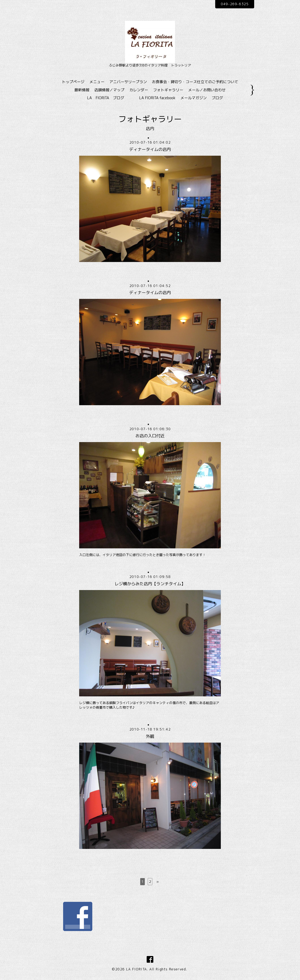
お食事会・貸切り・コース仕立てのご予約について (195, 82)
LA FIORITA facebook (157, 98)
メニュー (97, 82)
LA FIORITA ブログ (112, 98)
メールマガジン (194, 98)
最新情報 (82, 90)
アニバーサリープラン (128, 82)
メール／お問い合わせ (207, 90)
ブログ (217, 98)
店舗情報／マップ (109, 90)
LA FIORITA (136, 969)
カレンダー (139, 90)
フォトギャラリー (168, 90)
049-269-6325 (235, 4)
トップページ (73, 82)
